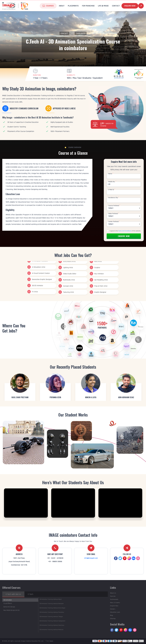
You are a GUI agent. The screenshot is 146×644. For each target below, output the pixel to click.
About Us (113, 593)
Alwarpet (51, 604)
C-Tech (31, 594)
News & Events (115, 603)
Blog (111, 615)
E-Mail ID (112, 190)
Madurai (51, 630)
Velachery (52, 625)
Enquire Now (130, 6)
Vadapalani (52, 621)
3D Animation (8, 600)
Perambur (52, 612)
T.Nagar (51, 617)
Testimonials (114, 599)
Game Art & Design (9, 607)
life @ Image (103, 6)
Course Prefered (114, 206)
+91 (109, 184)
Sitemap (113, 619)
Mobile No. (112, 182)
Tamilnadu (81, 33)
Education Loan (115, 612)
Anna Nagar (52, 608)
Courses (50, 6)
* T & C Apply (49, 641)
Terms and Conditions (125, 231)
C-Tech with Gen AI (13, 594)
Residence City (114, 198)
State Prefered (114, 214)
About (62, 6)
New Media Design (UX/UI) (11, 610)
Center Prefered (114, 222)
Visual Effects (8, 603)
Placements (73, 6)
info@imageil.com (91, 558)
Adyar (51, 599)
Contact (116, 6)
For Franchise (88, 6)
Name (111, 174)
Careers (113, 609)
